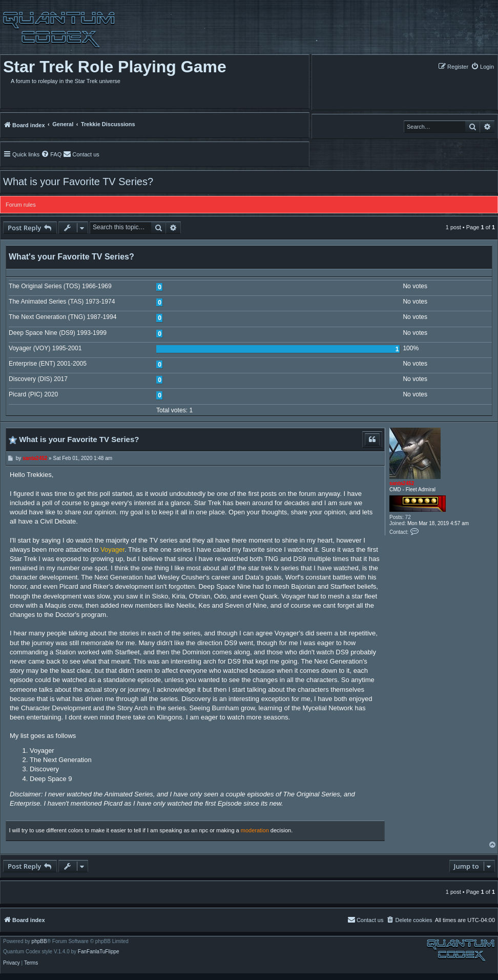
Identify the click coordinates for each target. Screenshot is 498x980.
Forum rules (21, 205)
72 (408, 517)
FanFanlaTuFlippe (99, 952)
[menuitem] (482, 66)
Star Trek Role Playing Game (115, 67)
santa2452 (402, 483)
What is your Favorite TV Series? (78, 182)
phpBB (39, 942)
